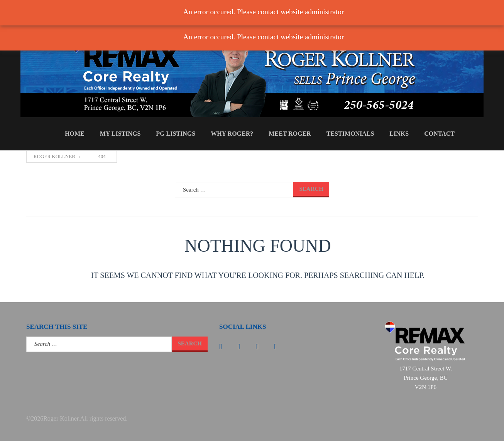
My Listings (120, 134)
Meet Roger (290, 134)
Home (75, 134)
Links (399, 134)
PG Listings (176, 134)
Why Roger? (232, 134)
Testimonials (350, 134)
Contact (439, 134)
